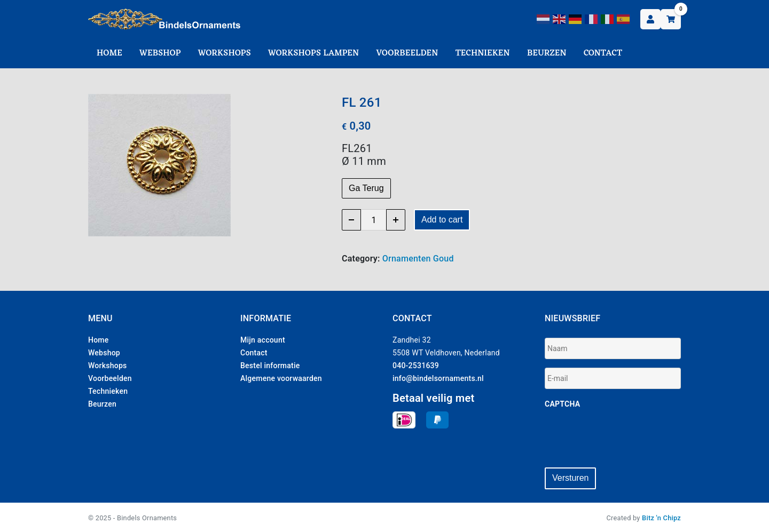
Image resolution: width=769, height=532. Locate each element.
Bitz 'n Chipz (661, 517)
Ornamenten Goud (418, 259)
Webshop (160, 53)
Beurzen (547, 53)
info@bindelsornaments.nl (438, 378)
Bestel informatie (270, 366)
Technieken (483, 53)
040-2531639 (416, 366)
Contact (603, 53)
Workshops (225, 53)
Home (109, 53)
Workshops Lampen (313, 53)
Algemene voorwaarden (281, 378)
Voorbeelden (407, 53)
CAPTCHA (562, 404)
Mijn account (263, 340)
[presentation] (626, 438)
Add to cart (442, 220)
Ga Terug (366, 188)
